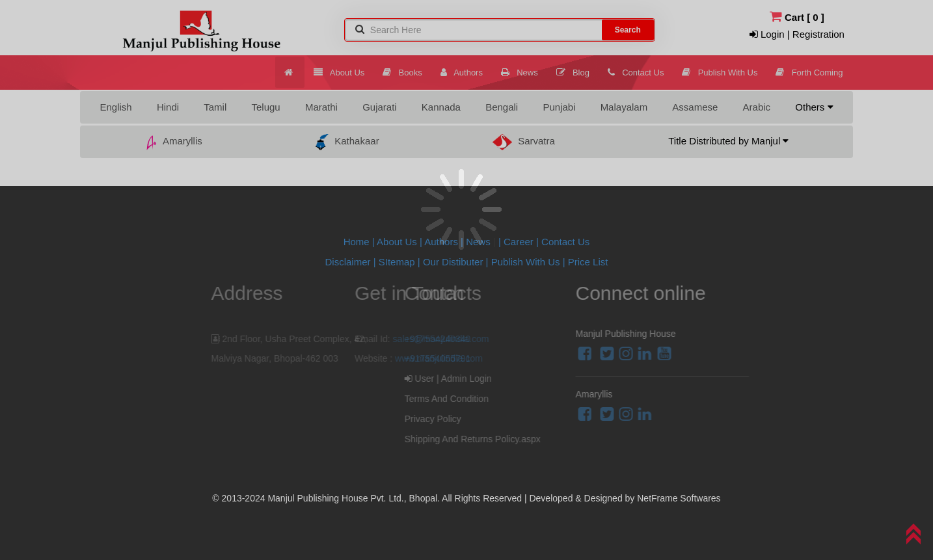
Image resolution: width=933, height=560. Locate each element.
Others (814, 107)
